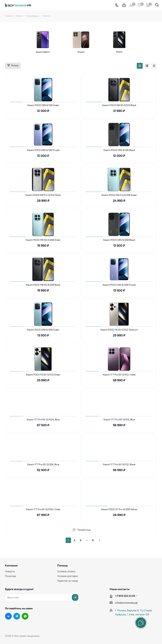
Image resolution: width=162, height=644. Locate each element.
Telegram (17, 616)
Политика (10, 576)
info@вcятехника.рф (126, 603)
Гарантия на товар (68, 581)
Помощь (63, 565)
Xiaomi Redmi (31, 52)
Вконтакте (8, 616)
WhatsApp (25, 616)
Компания (11, 565)
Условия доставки (68, 576)
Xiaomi (81, 52)
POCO (131, 52)
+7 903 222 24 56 (125, 596)
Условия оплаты (66, 571)
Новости (10, 571)
